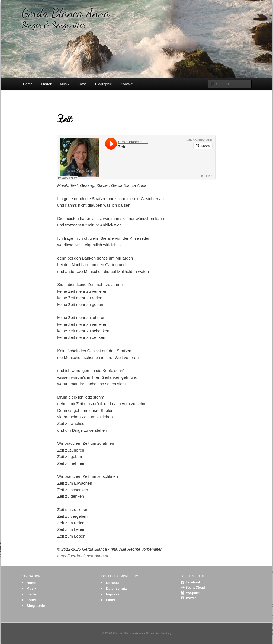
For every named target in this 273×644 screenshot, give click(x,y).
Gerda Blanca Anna (66, 18)
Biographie (104, 84)
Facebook (190, 582)
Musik (65, 84)
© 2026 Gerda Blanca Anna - (124, 633)
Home (28, 84)
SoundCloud (192, 588)
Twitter (188, 598)
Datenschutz (116, 588)
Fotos (82, 84)
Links (110, 600)
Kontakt (127, 84)
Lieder (46, 84)
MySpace (190, 593)
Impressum (115, 594)
